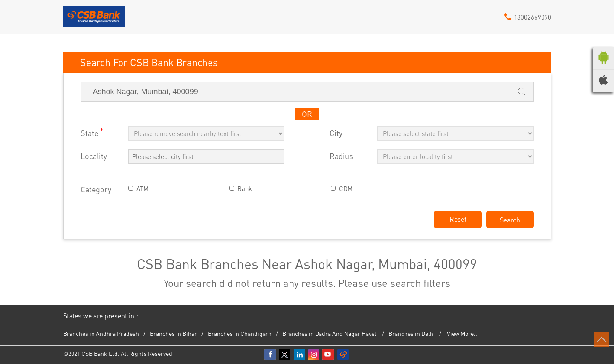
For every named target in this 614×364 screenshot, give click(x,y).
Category (96, 189)
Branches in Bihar (173, 333)
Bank (245, 189)
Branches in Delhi (412, 333)
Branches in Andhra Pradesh (101, 333)
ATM (142, 189)
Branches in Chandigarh (240, 333)
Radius (341, 156)
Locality (94, 156)
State (92, 132)
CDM (346, 189)
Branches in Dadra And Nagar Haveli (330, 333)
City (336, 133)
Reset (458, 219)
